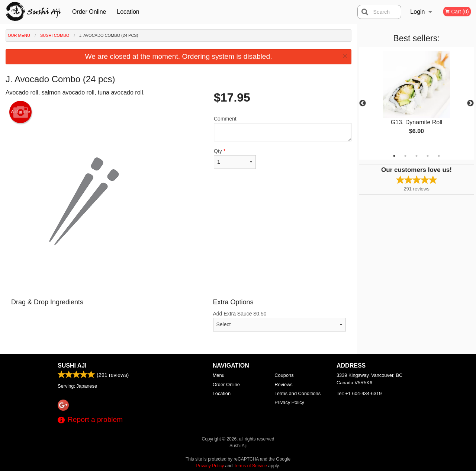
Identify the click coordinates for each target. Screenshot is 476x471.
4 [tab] (428, 156)
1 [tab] (394, 156)
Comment (283, 129)
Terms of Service (250, 466)
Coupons (284, 375)
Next (470, 103)
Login (417, 12)
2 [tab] (405, 156)
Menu (219, 375)
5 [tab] (439, 156)
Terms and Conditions (297, 393)
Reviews (283, 385)
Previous (363, 103)
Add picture (21, 112)
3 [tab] (416, 156)
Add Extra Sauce (280, 321)
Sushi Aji (72, 366)
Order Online (89, 12)
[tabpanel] (416, 99)
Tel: (359, 393)
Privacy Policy (289, 402)
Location (128, 12)
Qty (235, 158)
